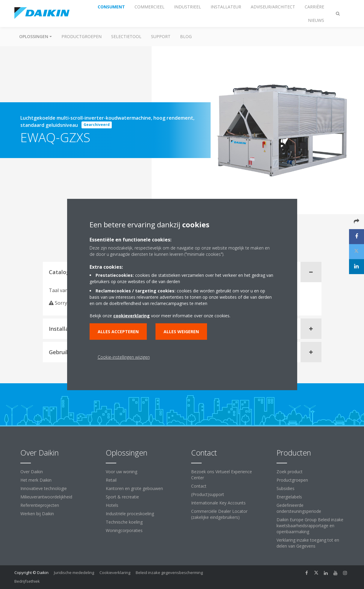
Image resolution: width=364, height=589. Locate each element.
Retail (111, 480)
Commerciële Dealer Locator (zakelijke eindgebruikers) (219, 514)
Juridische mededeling (74, 573)
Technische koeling (124, 522)
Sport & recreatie (122, 497)
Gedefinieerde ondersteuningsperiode (299, 508)
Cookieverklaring (115, 573)
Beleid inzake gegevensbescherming (169, 573)
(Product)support (208, 494)
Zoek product (290, 472)
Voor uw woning (121, 472)
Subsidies (286, 488)
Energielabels (289, 497)
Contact (199, 486)
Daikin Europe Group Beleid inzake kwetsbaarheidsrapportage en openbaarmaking (310, 526)
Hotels (112, 505)
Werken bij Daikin (37, 514)
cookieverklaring (132, 316)
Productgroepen (81, 36)
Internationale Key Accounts (218, 503)
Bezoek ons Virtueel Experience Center (222, 475)
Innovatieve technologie (44, 488)
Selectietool (126, 36)
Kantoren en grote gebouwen (134, 488)
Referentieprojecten (40, 505)
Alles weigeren (181, 332)
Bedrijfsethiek (27, 581)
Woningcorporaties (124, 530)
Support (161, 36)
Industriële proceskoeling (130, 514)
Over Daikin (32, 472)
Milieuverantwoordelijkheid (46, 497)
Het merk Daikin (36, 480)
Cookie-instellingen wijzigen (124, 357)
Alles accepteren (118, 332)
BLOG (186, 36)
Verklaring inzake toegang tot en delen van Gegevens (308, 543)
